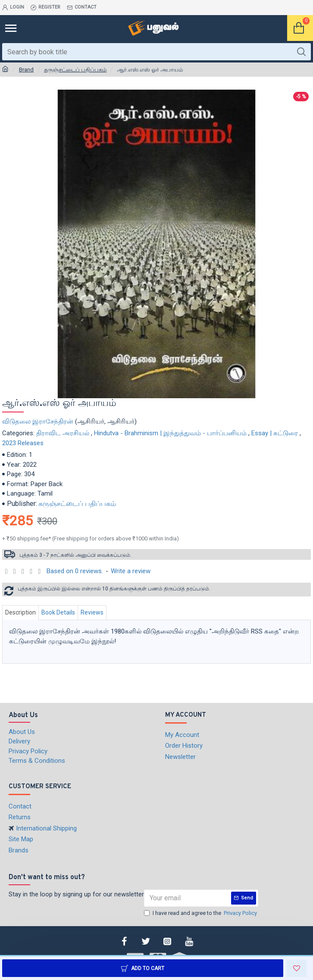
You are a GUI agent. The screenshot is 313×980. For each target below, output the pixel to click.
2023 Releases (23, 443)
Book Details (58, 612)
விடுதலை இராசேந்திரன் (38, 421)
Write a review (131, 571)
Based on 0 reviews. (75, 571)
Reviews (92, 612)
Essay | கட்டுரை (275, 433)
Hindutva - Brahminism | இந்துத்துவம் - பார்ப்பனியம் (170, 433)
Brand (26, 70)
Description (20, 612)
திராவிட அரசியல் (63, 433)
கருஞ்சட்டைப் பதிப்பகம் (75, 70)
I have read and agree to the (201, 913)
